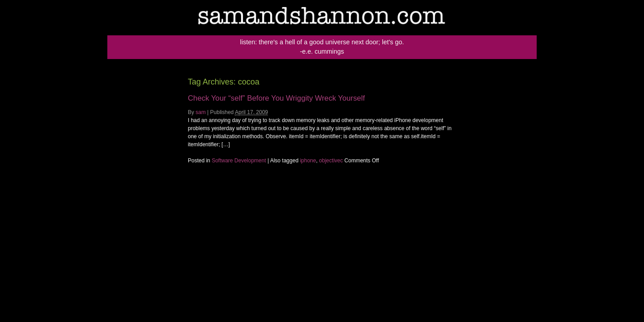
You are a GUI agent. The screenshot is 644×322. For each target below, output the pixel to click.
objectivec (331, 161)
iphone (308, 161)
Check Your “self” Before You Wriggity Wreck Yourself (276, 98)
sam (201, 112)
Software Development (239, 161)
